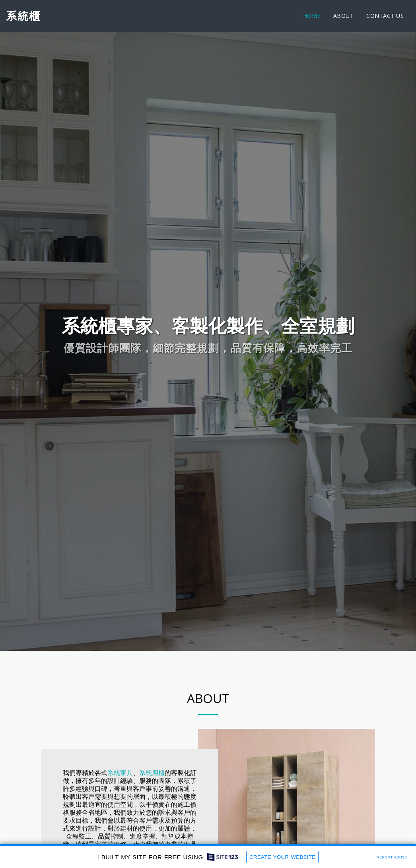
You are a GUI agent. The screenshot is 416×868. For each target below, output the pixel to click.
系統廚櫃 (152, 804)
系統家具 (120, 804)
